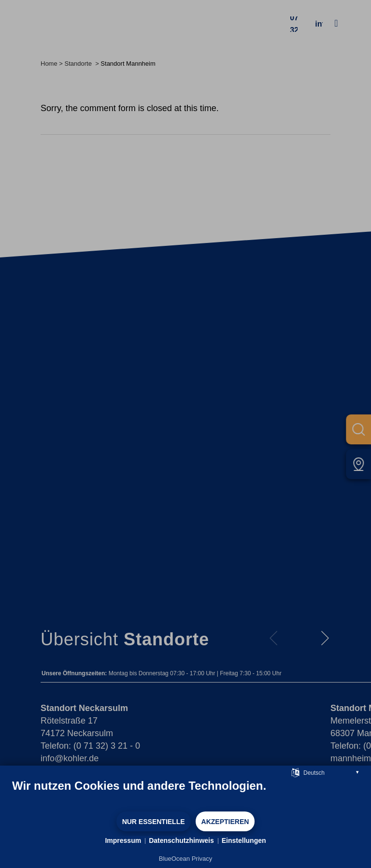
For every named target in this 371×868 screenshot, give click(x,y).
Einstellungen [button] (244, 840)
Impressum (123, 840)
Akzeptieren (225, 822)
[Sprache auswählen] (295, 772)
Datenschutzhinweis (181, 840)
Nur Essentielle (154, 822)
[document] (185, 795)
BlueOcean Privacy (186, 859)
